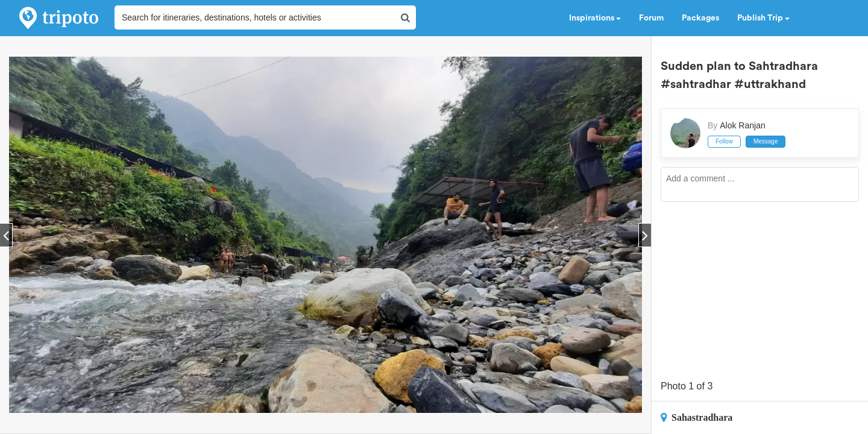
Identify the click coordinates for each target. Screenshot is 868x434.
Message (766, 141)
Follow (724, 141)
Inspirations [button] (595, 18)
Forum (651, 18)
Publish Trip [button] (763, 18)
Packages (700, 18)
